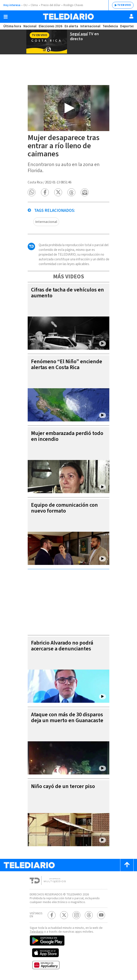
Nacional (30, 26)
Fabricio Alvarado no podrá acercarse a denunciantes (62, 646)
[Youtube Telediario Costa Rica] (101, 915)
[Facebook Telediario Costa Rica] (52, 915)
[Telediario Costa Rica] (68, 17)
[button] (32, 192)
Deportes (127, 26)
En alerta (71, 26)
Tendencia (110, 26)
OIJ (25, 5)
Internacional (90, 26)
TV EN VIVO (124, 5)
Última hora (12, 26)
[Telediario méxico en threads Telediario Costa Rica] (89, 915)
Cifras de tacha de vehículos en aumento (67, 293)
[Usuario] (131, 16)
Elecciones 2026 (51, 26)
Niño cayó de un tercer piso (63, 786)
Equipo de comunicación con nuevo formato (64, 508)
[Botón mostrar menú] (6, 17)
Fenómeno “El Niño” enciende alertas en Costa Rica (67, 364)
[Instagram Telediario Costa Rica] (76, 915)
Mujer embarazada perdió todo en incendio (67, 436)
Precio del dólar (51, 5)
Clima (34, 5)
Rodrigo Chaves (73, 5)
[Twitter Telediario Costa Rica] (64, 915)
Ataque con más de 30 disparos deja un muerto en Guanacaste (67, 718)
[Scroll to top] (127, 865)
